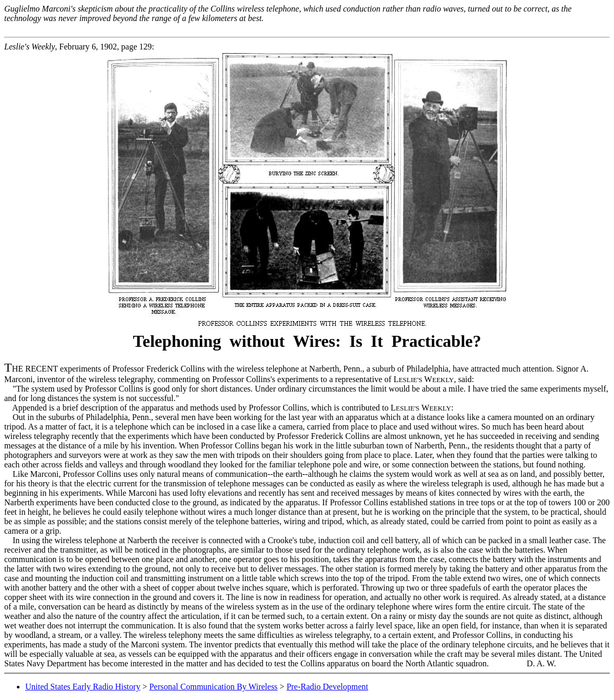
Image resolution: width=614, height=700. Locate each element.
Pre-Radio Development (328, 687)
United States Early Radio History (83, 687)
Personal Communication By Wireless (214, 687)
